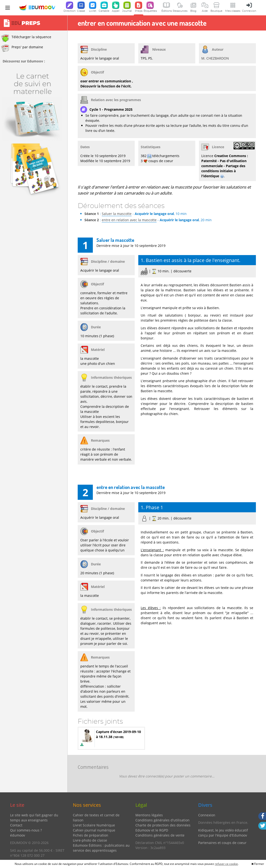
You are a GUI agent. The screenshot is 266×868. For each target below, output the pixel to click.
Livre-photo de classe (90, 840)
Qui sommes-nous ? (26, 830)
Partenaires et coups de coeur (222, 843)
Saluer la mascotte (117, 214)
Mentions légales (149, 815)
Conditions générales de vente (160, 835)
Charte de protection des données (163, 825)
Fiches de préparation (91, 835)
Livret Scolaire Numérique (94, 825)
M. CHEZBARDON (215, 58)
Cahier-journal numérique (94, 830)
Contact (16, 825)
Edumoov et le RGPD (152, 830)
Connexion (207, 815)
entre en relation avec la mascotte (129, 220)
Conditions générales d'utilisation (162, 820)
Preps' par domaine (22, 48)
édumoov (18, 835)
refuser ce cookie (226, 864)
